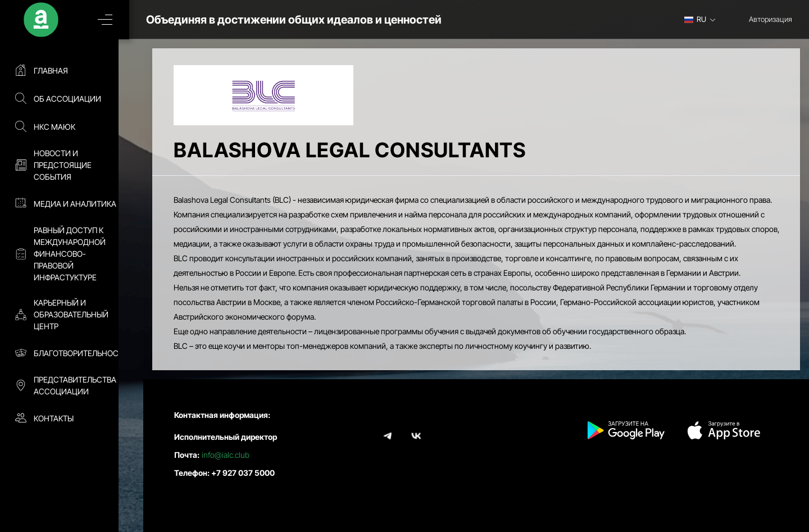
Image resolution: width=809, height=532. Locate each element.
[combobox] (704, 19)
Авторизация (771, 19)
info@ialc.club (226, 455)
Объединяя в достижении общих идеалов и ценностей (308, 20)
